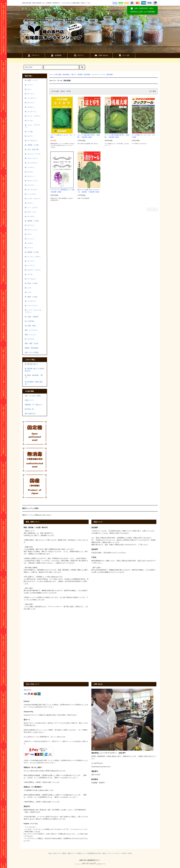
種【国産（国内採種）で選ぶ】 (66, 75)
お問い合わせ (101, 55)
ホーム (52, 75)
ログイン (79, 55)
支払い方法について (55, 853)
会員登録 (56, 55)
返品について (82, 853)
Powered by (90, 864)
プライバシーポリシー (114, 853)
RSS (125, 853)
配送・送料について (70, 853)
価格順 (63, 91)
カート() (124, 55)
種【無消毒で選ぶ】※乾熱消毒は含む (34, 370)
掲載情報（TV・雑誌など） (34, 405)
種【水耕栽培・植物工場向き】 (34, 383)
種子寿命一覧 (29, 409)
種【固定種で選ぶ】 (32, 364)
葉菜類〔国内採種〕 (85, 75)
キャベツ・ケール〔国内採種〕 (104, 75)
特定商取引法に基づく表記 (97, 853)
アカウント (34, 55)
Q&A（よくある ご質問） (33, 396)
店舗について (29, 400)
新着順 (69, 91)
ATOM (130, 853)
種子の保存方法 (30, 414)
